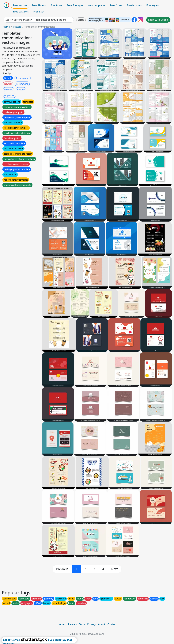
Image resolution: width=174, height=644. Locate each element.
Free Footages (75, 5)
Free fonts (56, 5)
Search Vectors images (18, 20)
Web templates (97, 5)
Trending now (23, 78)
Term (82, 624)
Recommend (22, 84)
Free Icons (116, 5)
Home (6, 27)
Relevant (9, 90)
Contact (112, 624)
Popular (21, 90)
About (101, 624)
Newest (8, 84)
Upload (81, 20)
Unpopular (10, 95)
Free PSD (38, 12)
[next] (115, 569)
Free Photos (39, 5)
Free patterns (21, 12)
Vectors (17, 27)
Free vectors (20, 5)
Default (8, 78)
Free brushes (134, 5)
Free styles (153, 5)
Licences (72, 624)
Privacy (91, 624)
